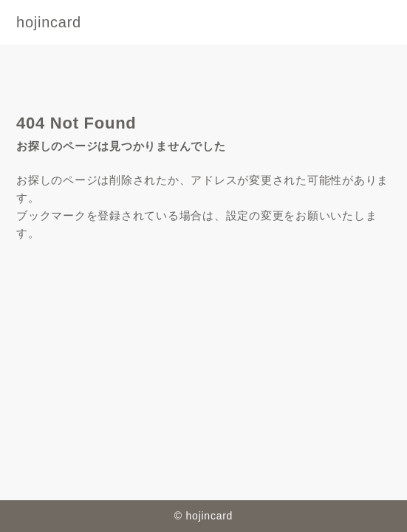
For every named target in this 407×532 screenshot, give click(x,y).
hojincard (49, 22)
